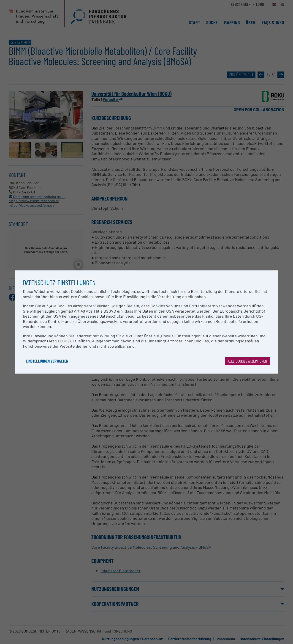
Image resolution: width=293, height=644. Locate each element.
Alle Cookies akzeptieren (248, 361)
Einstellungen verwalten (47, 361)
